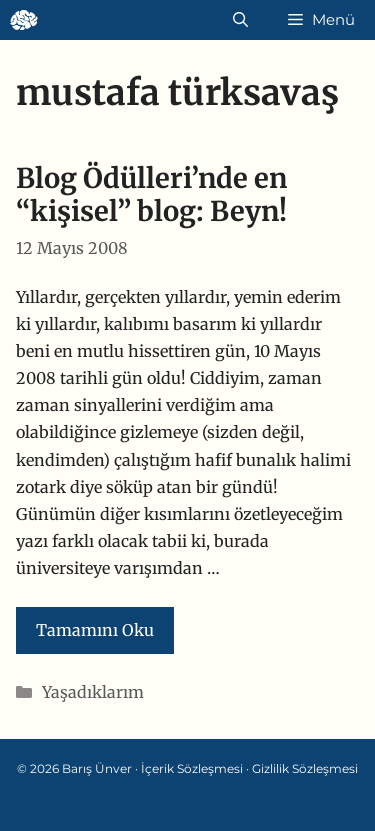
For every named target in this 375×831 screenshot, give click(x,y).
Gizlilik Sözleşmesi (305, 768)
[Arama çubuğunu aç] (240, 20)
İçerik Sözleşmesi (192, 768)
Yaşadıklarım (93, 692)
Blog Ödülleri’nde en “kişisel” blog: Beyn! (151, 194)
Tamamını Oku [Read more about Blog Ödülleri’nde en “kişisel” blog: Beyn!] (95, 630)
